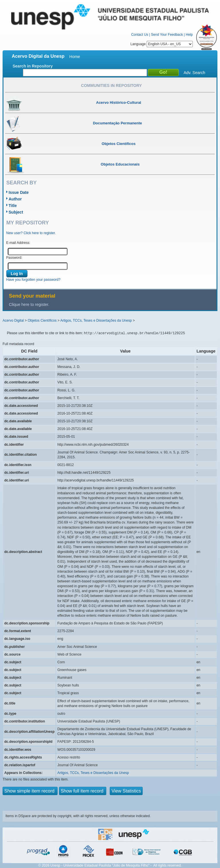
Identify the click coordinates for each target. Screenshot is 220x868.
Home (75, 57)
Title (13, 206)
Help (189, 35)
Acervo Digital (13, 320)
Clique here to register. (29, 304)
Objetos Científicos (42, 320)
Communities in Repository (111, 85)
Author (15, 199)
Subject (16, 212)
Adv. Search (194, 73)
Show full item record (83, 791)
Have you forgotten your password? (33, 280)
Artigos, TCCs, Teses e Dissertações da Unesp (96, 320)
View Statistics (126, 791)
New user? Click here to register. (31, 233)
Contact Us (140, 35)
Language (162, 44)
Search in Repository (33, 66)
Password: (14, 258)
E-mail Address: (18, 243)
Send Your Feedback (167, 35)
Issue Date (19, 192)
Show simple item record (30, 791)
